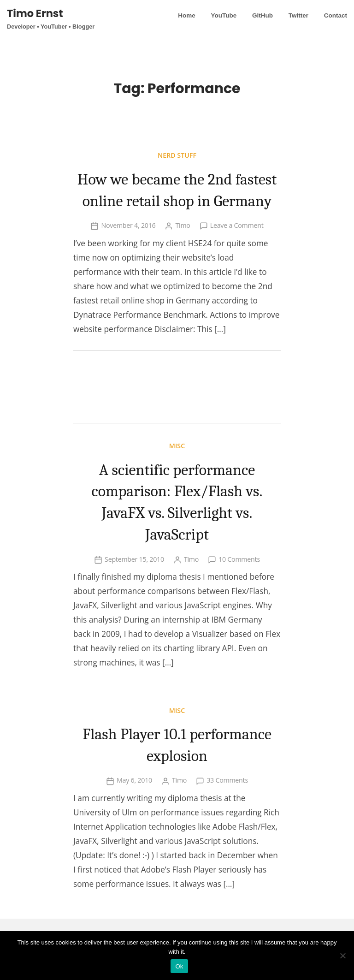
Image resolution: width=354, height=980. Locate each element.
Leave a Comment (237, 247)
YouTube (224, 15)
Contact (336, 15)
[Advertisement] (177, 408)
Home (187, 15)
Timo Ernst (35, 13)
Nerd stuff (177, 155)
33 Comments (227, 802)
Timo (183, 247)
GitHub (263, 15)
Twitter (298, 15)
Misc (177, 467)
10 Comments (239, 580)
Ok (179, 966)
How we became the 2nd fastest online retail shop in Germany (177, 200)
